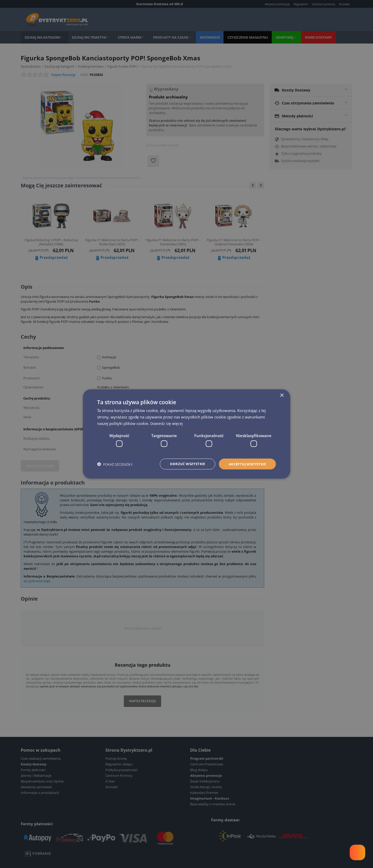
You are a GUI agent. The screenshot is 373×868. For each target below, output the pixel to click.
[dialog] (187, 434)
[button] (115, 464)
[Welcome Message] (357, 852)
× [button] (282, 395)
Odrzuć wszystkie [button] (183, 464)
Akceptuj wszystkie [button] (246, 464)
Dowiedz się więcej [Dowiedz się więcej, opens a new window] (167, 423)
